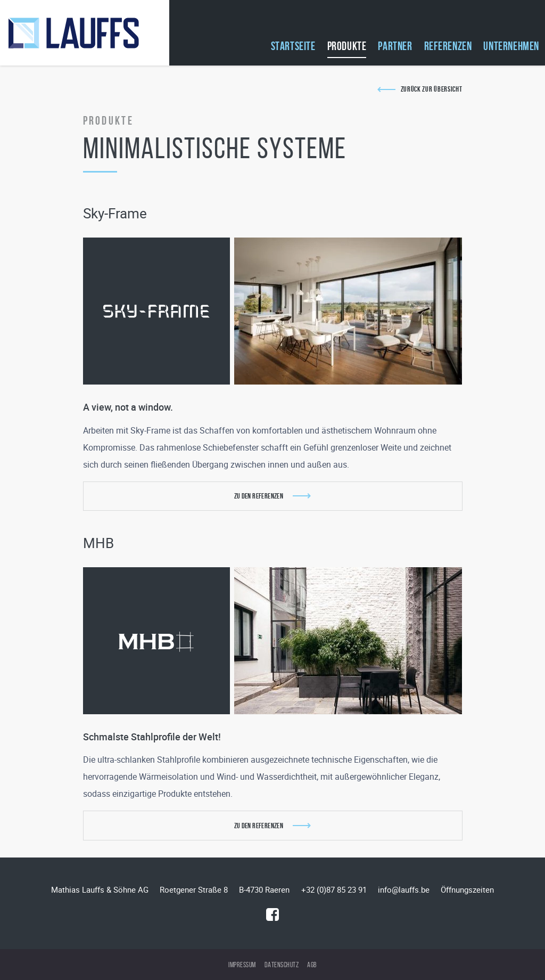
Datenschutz (282, 965)
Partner (395, 46)
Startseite (293, 46)
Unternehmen (511, 46)
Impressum (242, 965)
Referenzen (448, 46)
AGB (312, 965)
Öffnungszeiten (467, 889)
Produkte (347, 46)
